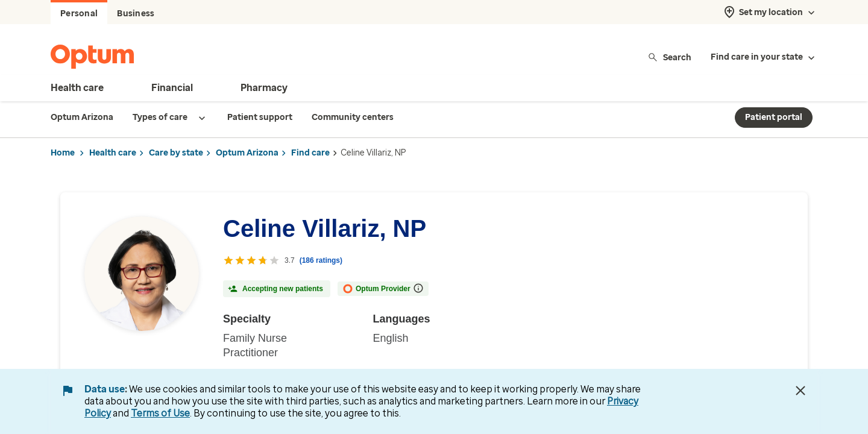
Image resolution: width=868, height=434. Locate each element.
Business (136, 14)
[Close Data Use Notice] (800, 391)
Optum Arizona (247, 153)
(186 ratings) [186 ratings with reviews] (321, 260)
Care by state (176, 153)
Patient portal (774, 117)
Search (669, 57)
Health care (113, 153)
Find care (310, 153)
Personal (79, 14)
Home (63, 153)
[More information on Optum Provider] (418, 288)
